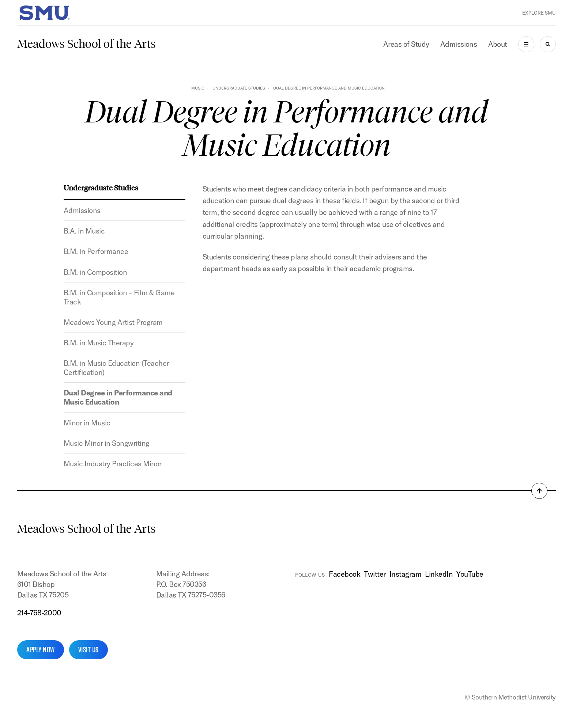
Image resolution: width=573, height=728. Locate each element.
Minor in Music (87, 423)
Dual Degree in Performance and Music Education (118, 397)
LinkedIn (439, 574)
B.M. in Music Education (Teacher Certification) (116, 368)
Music (198, 88)
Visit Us (88, 650)
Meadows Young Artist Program (113, 322)
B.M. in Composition (95, 272)
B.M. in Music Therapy (99, 343)
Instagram (405, 574)
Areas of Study (406, 44)
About (498, 44)
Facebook (344, 574)
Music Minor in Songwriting (107, 443)
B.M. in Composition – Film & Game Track (119, 297)
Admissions (459, 44)
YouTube (470, 574)
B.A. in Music (84, 231)
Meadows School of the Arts (86, 44)
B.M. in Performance (96, 251)
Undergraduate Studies (239, 88)
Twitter (375, 574)
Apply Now (41, 650)
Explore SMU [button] (539, 13)
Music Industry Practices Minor (113, 464)
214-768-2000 (39, 613)
